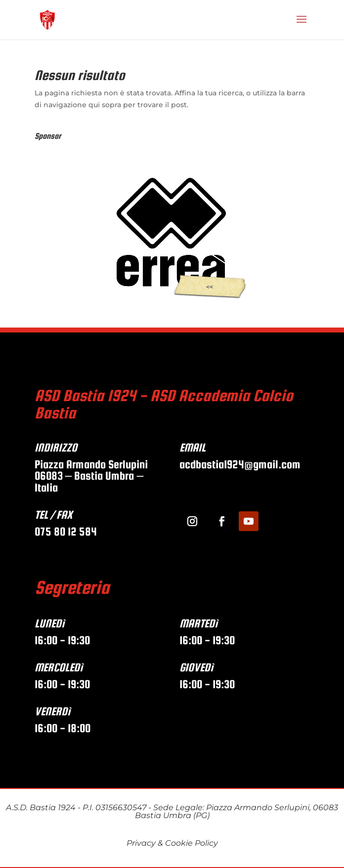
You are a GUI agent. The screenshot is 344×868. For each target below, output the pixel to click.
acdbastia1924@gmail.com (241, 464)
